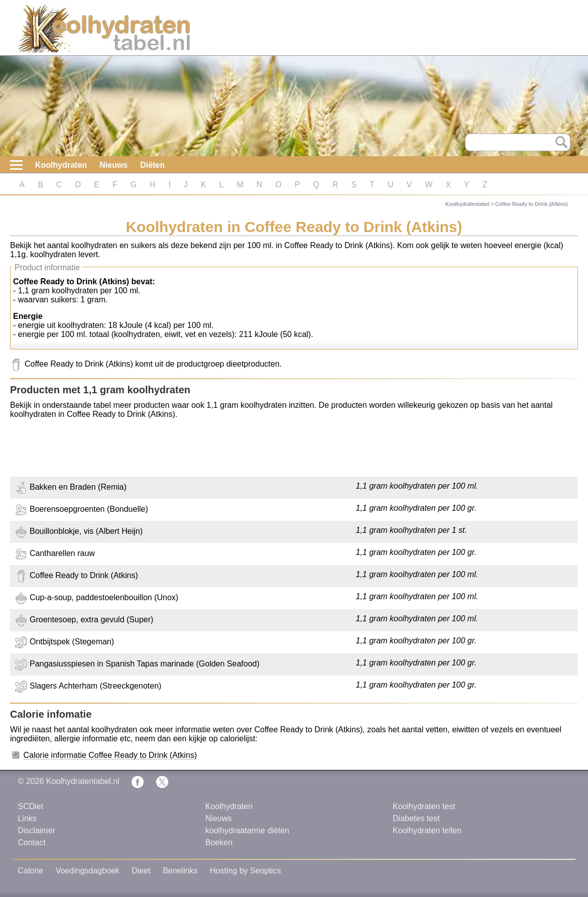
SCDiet (31, 806)
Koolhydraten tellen (427, 830)
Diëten (152, 165)
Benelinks (180, 871)
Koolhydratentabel (467, 204)
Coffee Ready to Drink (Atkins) (531, 204)
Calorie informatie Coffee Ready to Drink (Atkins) (110, 755)
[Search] (518, 142)
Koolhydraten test (424, 806)
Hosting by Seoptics (245, 871)
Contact (32, 843)
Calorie (31, 871)
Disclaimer (37, 830)
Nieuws (113, 165)
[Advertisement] (294, 449)
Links (27, 818)
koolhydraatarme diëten (247, 830)
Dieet (141, 871)
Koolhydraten (61, 165)
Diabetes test (416, 818)
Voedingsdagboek (88, 871)
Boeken (219, 843)
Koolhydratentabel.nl (83, 781)
